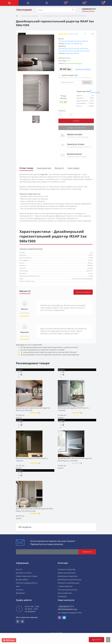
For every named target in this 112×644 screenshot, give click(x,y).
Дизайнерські (88, 279)
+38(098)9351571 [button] (66, 606)
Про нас (19, 569)
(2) (76, 34)
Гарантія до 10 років (76, 144)
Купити (87, 82)
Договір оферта (22, 580)
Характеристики (44, 168)
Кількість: (62, 111)
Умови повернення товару (27, 576)
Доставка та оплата (24, 573)
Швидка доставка (75, 134)
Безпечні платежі (74, 154)
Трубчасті (89, 271)
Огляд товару (26, 168)
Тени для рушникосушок (68, 590)
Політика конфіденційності (27, 583)
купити (97, 640)
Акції (18, 586)
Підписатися (87, 552)
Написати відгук (83, 292)
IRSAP (68, 58)
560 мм (90, 263)
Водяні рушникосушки (67, 573)
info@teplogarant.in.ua (67, 609)
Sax (92, 252)
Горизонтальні (77, 279)
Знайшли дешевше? (83, 69)
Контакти (20, 590)
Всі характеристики (95, 91)
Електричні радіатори (67, 569)
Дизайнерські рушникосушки (70, 580)
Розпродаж (62, 596)
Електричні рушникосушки (69, 583)
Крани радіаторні (65, 593)
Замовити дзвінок (88, 11)
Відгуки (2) (59, 168)
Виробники (20, 593)
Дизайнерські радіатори (30, 16)
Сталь (91, 273)
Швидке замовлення (76, 128)
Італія (91, 258)
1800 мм (90, 265)
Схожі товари (73, 168)
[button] (47, 3)
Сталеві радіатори (65, 586)
